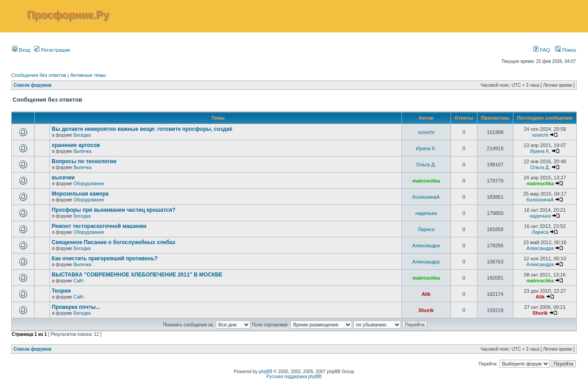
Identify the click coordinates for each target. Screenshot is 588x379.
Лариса (426, 229)
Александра (426, 245)
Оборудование (89, 184)
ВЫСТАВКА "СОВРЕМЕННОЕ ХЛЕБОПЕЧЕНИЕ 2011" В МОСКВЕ (137, 275)
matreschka (426, 181)
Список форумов (33, 85)
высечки (63, 178)
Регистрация (52, 50)
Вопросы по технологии (84, 161)
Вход (21, 50)
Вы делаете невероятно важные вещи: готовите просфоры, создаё (142, 129)
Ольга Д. (426, 165)
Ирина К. (426, 148)
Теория (61, 291)
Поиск (566, 50)
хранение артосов (76, 145)
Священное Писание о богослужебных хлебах (114, 242)
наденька (426, 213)
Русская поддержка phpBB (294, 377)
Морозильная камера (80, 194)
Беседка (82, 135)
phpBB (266, 372)
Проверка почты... (76, 307)
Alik (426, 294)
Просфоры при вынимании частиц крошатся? (114, 210)
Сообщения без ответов (39, 75)
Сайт (78, 281)
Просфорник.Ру (68, 15)
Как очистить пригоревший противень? (105, 259)
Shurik (426, 310)
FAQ (541, 50)
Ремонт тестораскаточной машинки (99, 226)
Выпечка (82, 151)
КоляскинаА (426, 197)
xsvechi (426, 132)
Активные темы (88, 75)
